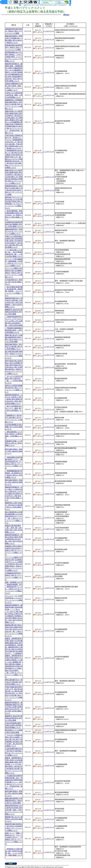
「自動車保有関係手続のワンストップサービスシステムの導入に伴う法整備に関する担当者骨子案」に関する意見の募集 (14, 321)
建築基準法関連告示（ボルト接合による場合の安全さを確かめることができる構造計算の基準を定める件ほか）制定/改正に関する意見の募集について (14, 494)
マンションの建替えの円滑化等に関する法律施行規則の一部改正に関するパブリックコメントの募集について (14, 273)
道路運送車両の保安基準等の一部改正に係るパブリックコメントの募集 (14, 47)
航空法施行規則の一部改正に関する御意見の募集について (14, 451)
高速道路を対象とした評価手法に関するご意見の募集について (14, 443)
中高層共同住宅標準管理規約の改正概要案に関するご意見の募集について (14, 224)
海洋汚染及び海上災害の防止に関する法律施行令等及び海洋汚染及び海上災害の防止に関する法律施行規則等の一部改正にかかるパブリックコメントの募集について (14, 367)
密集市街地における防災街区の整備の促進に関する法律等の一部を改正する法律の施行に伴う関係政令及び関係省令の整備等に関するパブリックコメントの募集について (14, 177)
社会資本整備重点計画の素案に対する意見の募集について (14, 427)
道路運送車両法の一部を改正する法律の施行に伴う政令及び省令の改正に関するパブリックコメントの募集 (14, 190)
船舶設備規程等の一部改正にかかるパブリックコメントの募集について (14, 231)
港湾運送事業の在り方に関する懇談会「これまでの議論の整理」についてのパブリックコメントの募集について (14, 57)
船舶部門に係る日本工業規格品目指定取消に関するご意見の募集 (14, 312)
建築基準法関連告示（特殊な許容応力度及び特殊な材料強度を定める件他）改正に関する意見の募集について (14, 539)
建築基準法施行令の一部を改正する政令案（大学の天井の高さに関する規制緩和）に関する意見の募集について (14, 302)
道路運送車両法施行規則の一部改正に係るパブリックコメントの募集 (14, 31)
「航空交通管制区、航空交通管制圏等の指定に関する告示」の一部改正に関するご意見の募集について (14, 215)
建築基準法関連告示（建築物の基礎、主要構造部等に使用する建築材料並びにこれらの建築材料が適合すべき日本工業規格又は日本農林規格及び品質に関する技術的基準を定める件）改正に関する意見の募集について (14, 72)
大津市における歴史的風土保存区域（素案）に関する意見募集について (14, 95)
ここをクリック (49, 39)
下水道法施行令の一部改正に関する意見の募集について (14, 282)
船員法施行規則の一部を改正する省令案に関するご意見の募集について (14, 347)
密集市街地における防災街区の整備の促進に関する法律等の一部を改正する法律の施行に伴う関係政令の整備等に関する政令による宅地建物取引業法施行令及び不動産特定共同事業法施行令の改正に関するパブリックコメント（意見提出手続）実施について (14, 122)
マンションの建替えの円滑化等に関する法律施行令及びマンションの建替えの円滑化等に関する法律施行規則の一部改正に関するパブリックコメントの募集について (14, 564)
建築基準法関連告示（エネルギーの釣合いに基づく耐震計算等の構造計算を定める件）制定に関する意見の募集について (14, 399)
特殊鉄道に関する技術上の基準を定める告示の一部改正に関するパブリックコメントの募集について (14, 550)
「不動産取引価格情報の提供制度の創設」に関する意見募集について (14, 330)
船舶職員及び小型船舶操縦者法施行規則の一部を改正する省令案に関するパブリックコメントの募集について (14, 104)
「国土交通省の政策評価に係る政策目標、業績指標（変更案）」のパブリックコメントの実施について (14, 291)
